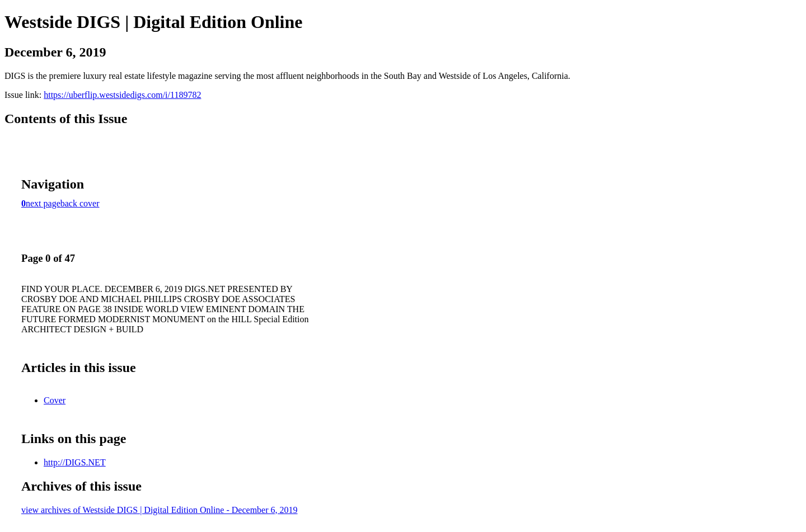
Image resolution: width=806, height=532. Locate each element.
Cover (55, 400)
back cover (80, 203)
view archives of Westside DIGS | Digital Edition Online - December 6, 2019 (160, 510)
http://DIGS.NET (75, 462)
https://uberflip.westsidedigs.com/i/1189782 (122, 95)
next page (43, 203)
